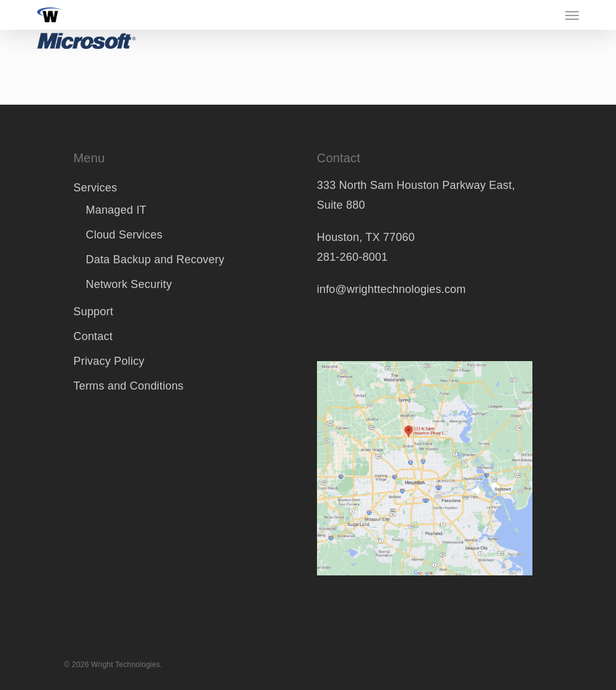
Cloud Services (124, 235)
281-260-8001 (353, 257)
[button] (572, 15)
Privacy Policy (109, 361)
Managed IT (116, 210)
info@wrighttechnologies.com (392, 289)
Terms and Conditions (128, 386)
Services (95, 188)
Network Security (128, 284)
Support (93, 312)
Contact (93, 336)
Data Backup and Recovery (155, 260)
